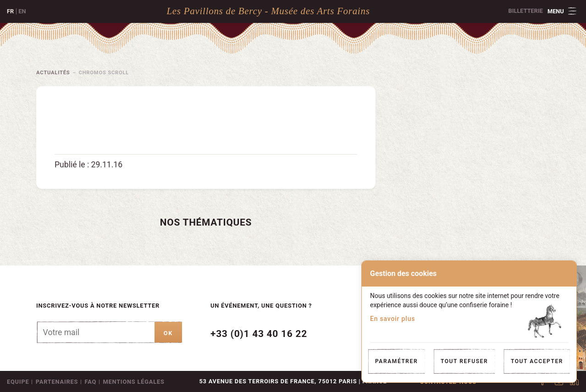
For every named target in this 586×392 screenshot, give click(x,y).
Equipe (18, 382)
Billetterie (526, 11)
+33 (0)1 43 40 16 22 (259, 334)
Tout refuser (464, 361)
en (22, 11)
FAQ (91, 382)
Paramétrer (396, 361)
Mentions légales (133, 382)
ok (168, 333)
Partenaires (57, 382)
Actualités (53, 73)
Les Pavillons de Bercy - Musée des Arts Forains (268, 11)
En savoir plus (393, 319)
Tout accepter (537, 361)
